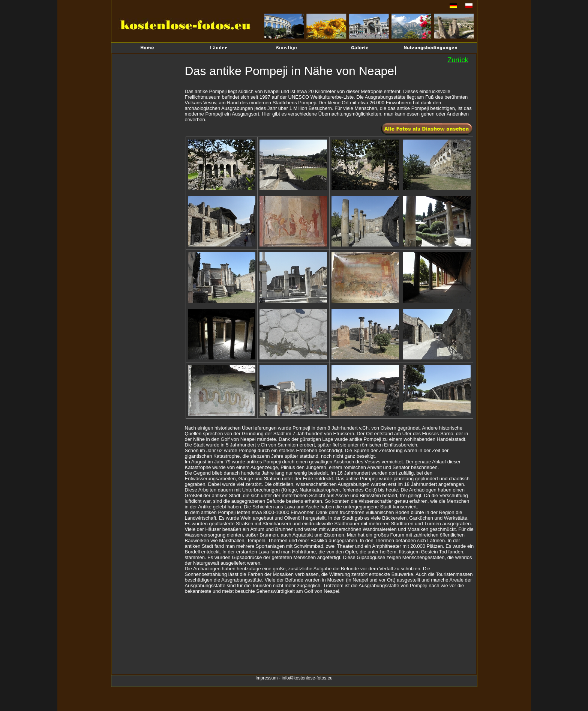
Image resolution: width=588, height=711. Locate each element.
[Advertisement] (149, 179)
